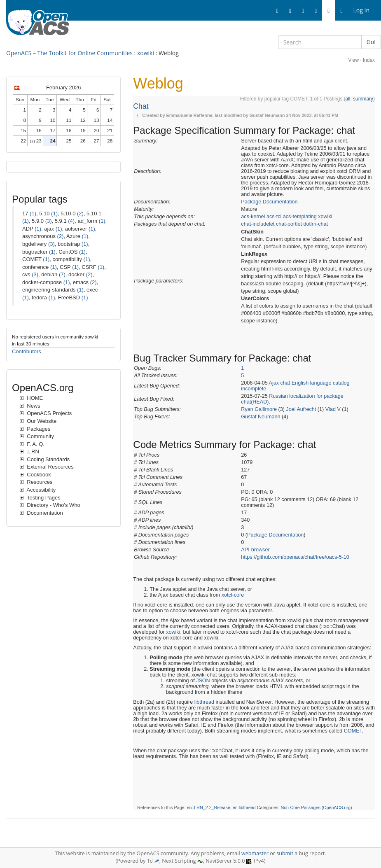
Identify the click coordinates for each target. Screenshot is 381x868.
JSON (203, 681)
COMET (353, 731)
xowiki (146, 53)
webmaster (255, 853)
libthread (204, 702)
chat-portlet (289, 224)
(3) (49, 221)
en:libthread (244, 807)
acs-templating (300, 217)
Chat (141, 106)
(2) (80, 213)
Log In (361, 10)
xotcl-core (233, 595)
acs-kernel (253, 217)
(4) (71, 221)
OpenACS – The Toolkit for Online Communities (69, 53)
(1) (33, 213)
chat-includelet (258, 224)
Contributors (27, 351)
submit (285, 853)
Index (369, 60)
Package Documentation (269, 202)
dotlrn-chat (316, 224)
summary (363, 99)
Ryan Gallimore (259, 409)
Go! (371, 42)
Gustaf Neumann (261, 417)
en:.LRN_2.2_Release (209, 807)
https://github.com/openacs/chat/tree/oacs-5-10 (295, 557)
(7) (62, 274)
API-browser (255, 550)
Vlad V (333, 409)
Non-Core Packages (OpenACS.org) (316, 807)
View (353, 60)
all (348, 99)
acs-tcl (274, 217)
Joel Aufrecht (301, 409)
